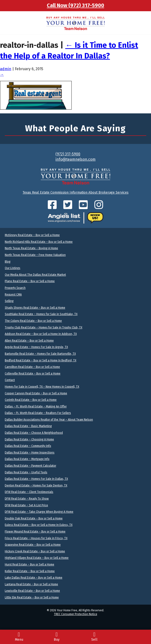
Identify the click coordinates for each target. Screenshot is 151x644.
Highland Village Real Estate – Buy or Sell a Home (37, 558)
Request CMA (13, 295)
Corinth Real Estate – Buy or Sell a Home (31, 400)
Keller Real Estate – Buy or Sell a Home (30, 571)
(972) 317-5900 (68, 154)
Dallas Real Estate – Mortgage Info (27, 459)
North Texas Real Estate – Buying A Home (31, 248)
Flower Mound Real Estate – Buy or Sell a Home (35, 532)
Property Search (15, 288)
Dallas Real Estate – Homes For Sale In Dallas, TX (36, 479)
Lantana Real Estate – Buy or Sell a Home (31, 584)
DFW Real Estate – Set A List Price (26, 505)
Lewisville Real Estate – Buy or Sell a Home (32, 591)
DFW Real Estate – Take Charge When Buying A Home (39, 512)
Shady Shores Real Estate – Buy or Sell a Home (35, 308)
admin (6, 69)
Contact (10, 380)
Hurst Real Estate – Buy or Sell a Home (30, 565)
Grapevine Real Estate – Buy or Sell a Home (33, 545)
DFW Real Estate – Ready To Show (27, 499)
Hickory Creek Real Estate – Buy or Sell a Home (35, 551)
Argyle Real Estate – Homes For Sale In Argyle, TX (36, 347)
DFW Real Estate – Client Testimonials (29, 492)
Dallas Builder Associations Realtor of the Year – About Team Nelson (49, 420)
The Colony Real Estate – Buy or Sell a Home (33, 321)
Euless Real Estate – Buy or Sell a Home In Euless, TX (39, 525)
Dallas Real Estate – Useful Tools (26, 472)
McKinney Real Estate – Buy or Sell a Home (32, 235)
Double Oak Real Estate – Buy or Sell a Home (34, 518)
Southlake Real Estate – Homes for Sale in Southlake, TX (41, 314)
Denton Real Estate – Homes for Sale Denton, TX (36, 486)
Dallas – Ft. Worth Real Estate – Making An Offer (36, 406)
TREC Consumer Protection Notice (76, 614)
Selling (9, 301)
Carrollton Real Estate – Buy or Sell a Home (32, 367)
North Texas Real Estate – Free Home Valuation (35, 255)
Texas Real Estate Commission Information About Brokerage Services (76, 193)
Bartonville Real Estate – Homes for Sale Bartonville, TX (40, 354)
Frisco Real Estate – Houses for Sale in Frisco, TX (36, 538)
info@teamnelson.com (75, 159)
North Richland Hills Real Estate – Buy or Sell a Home (39, 242)
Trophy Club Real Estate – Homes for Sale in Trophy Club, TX (43, 327)
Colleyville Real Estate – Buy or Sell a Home (33, 374)
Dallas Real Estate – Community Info (28, 446)
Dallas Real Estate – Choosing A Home (29, 439)
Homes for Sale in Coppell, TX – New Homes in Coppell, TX (42, 387)
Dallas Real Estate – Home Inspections (30, 453)
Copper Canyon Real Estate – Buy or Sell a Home (36, 393)
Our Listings (13, 268)
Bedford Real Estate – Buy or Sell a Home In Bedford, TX (40, 360)
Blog (8, 262)
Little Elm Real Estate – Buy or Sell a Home (32, 597)
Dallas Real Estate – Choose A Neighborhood (34, 433)
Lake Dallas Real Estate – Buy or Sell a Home (34, 578)
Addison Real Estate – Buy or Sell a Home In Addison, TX (41, 334)
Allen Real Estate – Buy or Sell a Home (29, 341)
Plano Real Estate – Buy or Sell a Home (30, 281)
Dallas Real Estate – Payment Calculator (30, 466)
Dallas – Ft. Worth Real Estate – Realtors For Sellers (38, 413)
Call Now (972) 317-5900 (75, 5)
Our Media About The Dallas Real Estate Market (35, 275)
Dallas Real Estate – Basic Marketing (28, 426)
